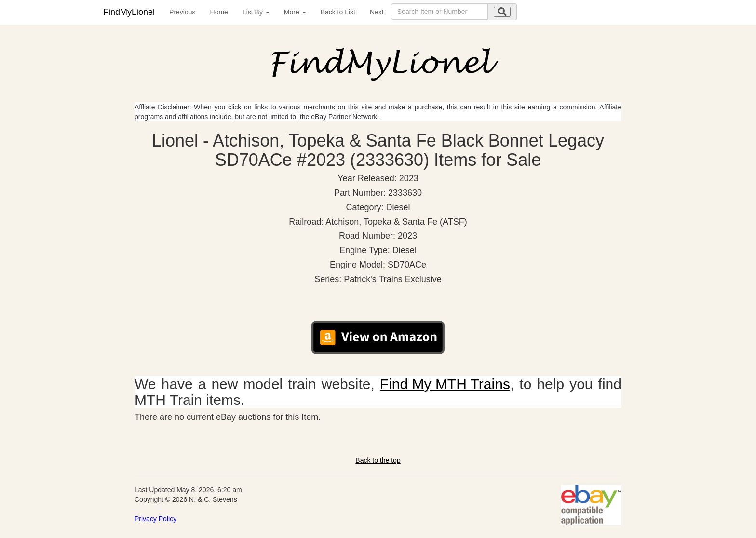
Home (219, 12)
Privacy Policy (155, 519)
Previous (182, 12)
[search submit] (502, 12)
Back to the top (378, 460)
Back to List (338, 12)
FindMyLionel (129, 12)
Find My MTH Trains (445, 384)
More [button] (295, 12)
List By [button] (256, 12)
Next (377, 12)
